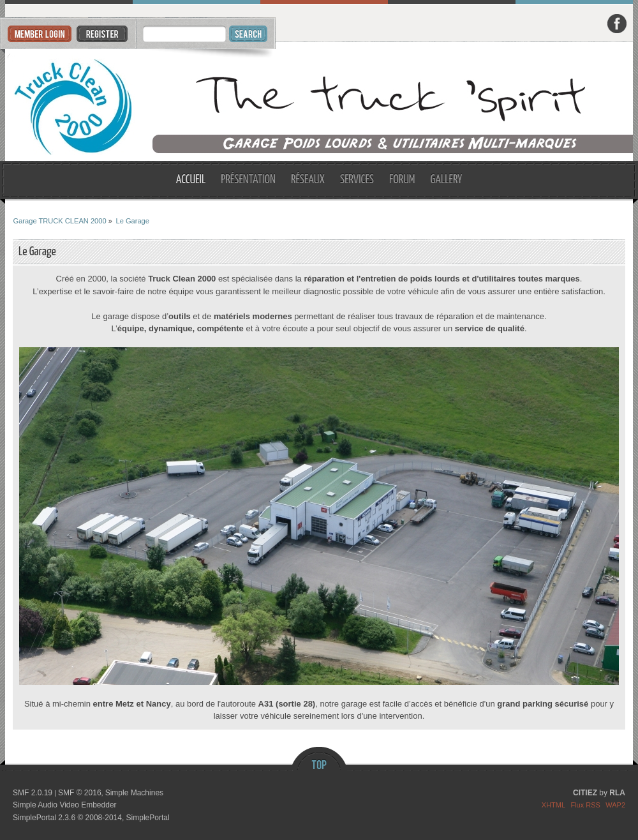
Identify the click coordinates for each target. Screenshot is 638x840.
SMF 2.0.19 (33, 793)
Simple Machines (134, 793)
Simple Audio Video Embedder (65, 805)
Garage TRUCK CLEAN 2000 (319, 102)
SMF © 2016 (80, 793)
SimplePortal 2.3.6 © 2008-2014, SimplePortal (91, 818)
